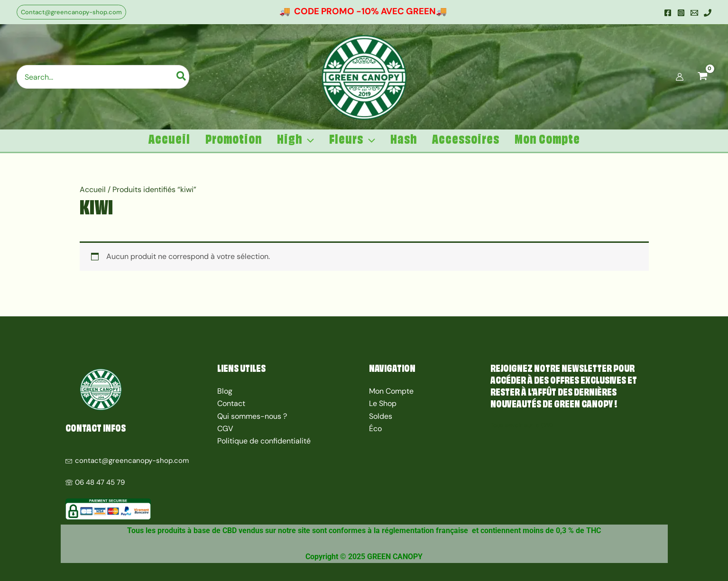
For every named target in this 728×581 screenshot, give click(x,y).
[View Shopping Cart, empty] (702, 77)
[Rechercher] (182, 77)
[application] (308, 141)
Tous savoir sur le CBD (522, 425)
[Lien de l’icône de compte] (680, 77)
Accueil (93, 189)
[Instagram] (681, 13)
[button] (71, 12)
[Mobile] (708, 13)
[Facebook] (668, 13)
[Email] (694, 13)
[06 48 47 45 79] (137, 478)
